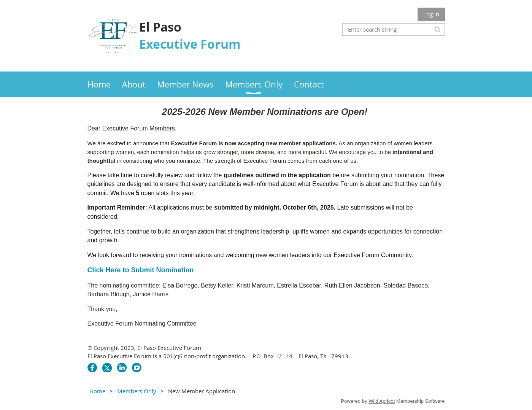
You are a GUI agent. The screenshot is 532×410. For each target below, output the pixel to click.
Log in (431, 14)
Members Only (137, 391)
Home (97, 391)
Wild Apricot (382, 401)
